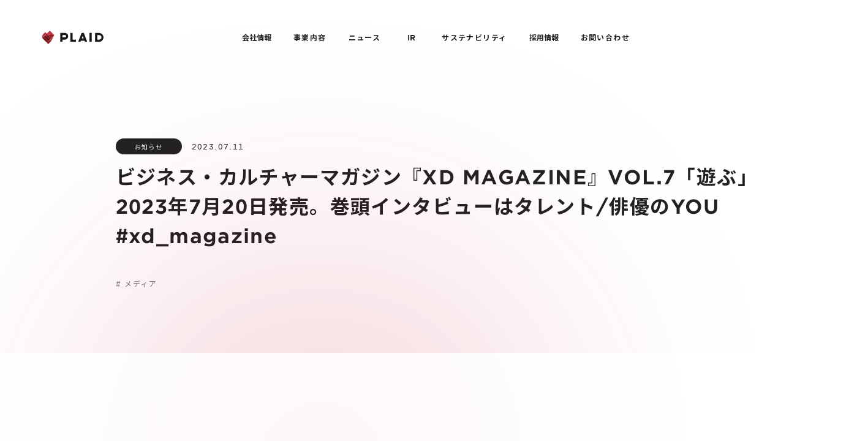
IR (411, 37)
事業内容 (310, 37)
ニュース (365, 37)
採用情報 (544, 37)
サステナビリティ (474, 37)
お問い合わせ (605, 37)
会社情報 (257, 37)
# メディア (136, 284)
